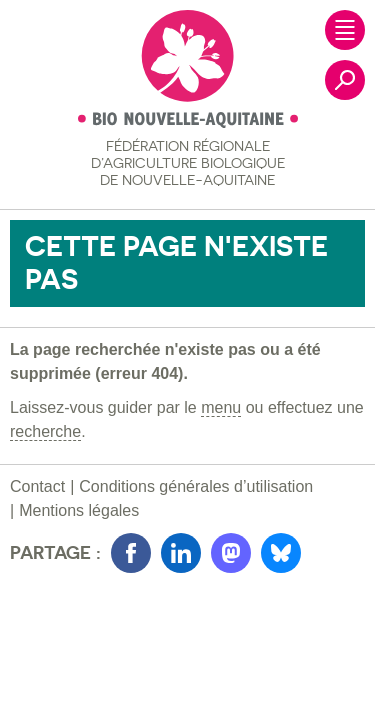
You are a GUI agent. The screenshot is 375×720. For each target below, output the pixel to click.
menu (221, 407)
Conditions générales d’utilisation (196, 486)
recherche (45, 431)
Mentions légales (79, 510)
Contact (37, 486)
